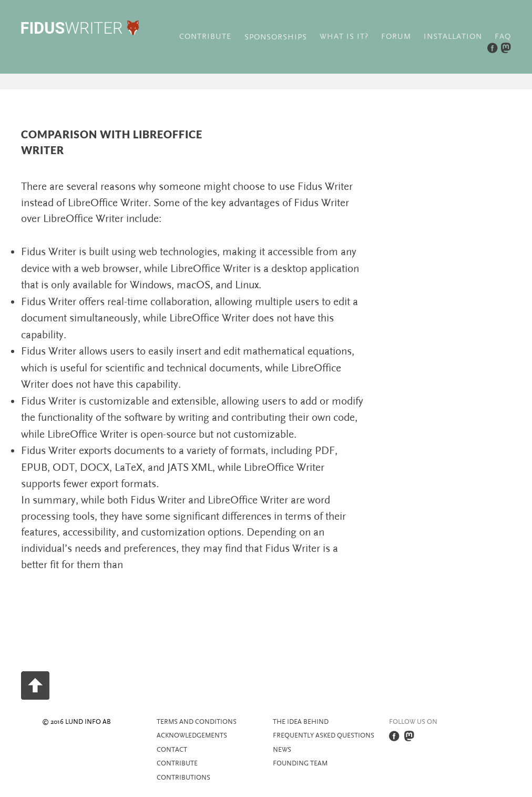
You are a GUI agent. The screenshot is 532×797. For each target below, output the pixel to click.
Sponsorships (276, 37)
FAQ (503, 37)
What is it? (344, 37)
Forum (396, 37)
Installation (453, 37)
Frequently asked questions (324, 735)
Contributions (183, 778)
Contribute (205, 37)
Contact (172, 750)
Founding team (300, 763)
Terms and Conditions (197, 722)
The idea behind (301, 722)
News (282, 750)
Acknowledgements (192, 735)
